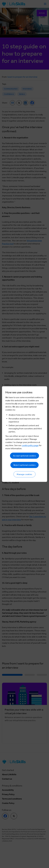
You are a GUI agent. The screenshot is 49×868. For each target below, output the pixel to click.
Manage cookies (24, 474)
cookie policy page (30, 445)
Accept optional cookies (24, 456)
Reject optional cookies (24, 465)
